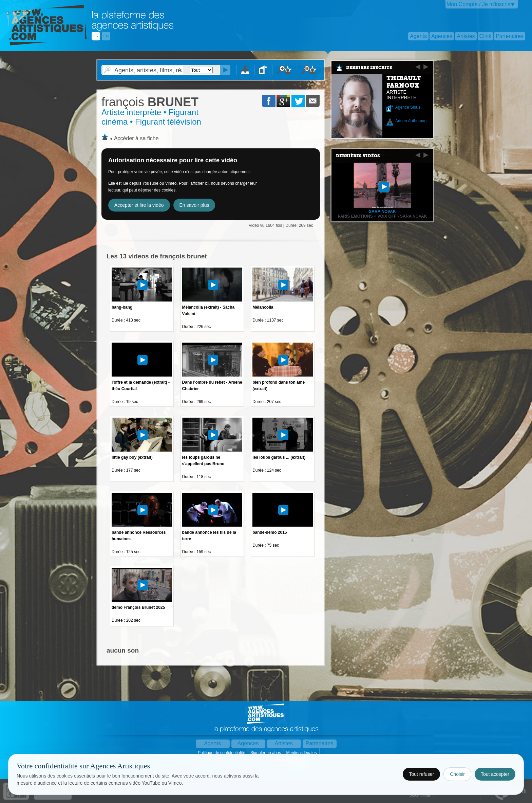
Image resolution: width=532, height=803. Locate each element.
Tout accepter (495, 774)
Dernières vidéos (358, 156)
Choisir (457, 774)
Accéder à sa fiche (136, 138)
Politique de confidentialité (222, 753)
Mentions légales (302, 753)
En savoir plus (194, 205)
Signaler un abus (266, 753)
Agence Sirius (408, 107)
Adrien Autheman (411, 121)
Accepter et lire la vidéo (139, 205)
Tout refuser (421, 774)
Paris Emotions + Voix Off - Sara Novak (383, 216)
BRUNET (150, 102)
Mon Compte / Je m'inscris (478, 4)
